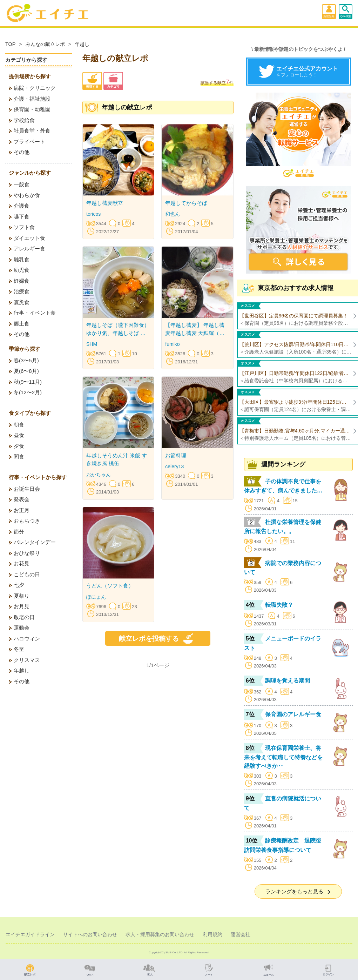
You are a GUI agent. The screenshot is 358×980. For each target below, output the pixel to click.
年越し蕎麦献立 (105, 203)
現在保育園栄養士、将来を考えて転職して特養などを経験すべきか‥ (283, 757)
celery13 (174, 466)
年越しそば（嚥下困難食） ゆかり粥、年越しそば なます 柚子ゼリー (118, 330)
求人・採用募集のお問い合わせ (160, 934)
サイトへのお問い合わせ (90, 934)
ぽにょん (96, 597)
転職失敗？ (279, 605)
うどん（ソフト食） (110, 586)
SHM (92, 344)
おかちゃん (99, 475)
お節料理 (176, 455)
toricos (93, 214)
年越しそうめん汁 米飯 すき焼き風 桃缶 (117, 459)
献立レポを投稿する (158, 639)
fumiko (172, 344)
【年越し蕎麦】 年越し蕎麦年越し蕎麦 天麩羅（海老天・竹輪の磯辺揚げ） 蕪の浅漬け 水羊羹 (195, 330)
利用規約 (212, 934)
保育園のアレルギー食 (293, 714)
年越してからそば (186, 203)
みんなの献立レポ (45, 44)
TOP (10, 44)
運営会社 (241, 934)
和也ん (173, 214)
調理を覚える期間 (288, 681)
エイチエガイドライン (30, 934)
